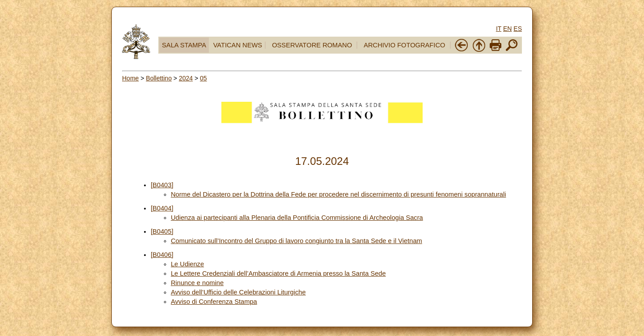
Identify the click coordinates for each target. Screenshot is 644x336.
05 (203, 78)
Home (130, 78)
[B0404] (162, 208)
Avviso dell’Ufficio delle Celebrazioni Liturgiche (238, 292)
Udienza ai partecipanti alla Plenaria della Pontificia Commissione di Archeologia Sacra (297, 218)
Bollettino (159, 78)
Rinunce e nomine (197, 283)
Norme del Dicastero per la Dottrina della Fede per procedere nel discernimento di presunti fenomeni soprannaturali (339, 194)
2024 (186, 78)
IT (499, 29)
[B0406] (162, 255)
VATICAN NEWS (238, 45)
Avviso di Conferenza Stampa (214, 302)
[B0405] (162, 231)
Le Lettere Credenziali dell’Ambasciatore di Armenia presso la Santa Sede (278, 273)
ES (518, 29)
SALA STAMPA (184, 45)
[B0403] (162, 185)
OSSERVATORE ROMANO (312, 45)
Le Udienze (187, 264)
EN (507, 29)
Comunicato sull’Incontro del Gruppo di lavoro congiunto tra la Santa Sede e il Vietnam (297, 241)
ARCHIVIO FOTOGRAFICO (404, 45)
